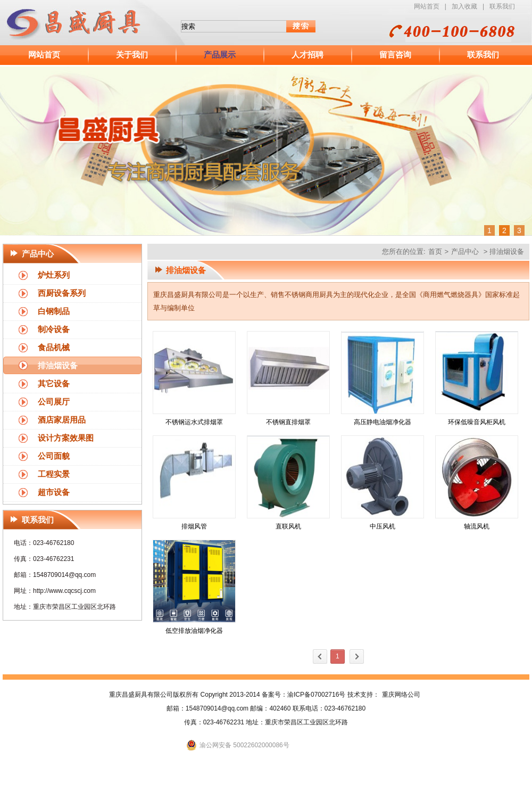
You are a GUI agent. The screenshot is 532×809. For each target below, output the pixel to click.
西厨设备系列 (62, 293)
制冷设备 (54, 329)
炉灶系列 (54, 275)
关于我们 (132, 55)
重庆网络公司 (401, 695)
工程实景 (54, 474)
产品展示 (220, 55)
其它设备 (54, 384)
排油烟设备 (58, 366)
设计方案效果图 (66, 438)
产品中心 (465, 251)
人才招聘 (307, 55)
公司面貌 (54, 456)
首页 (435, 251)
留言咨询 (395, 55)
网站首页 (427, 6)
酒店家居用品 (62, 420)
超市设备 (54, 492)
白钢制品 (54, 311)
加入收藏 (464, 6)
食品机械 (54, 348)
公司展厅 (54, 402)
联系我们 (502, 6)
